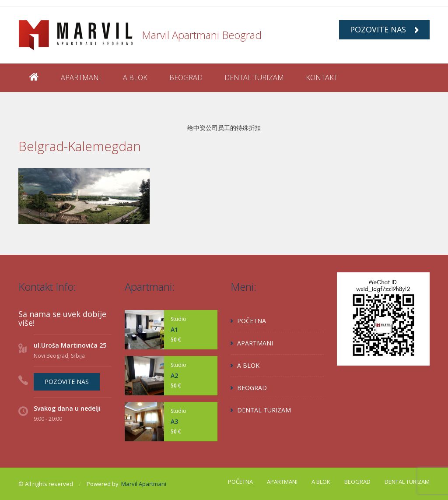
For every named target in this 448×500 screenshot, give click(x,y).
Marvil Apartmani (144, 484)
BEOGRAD (186, 77)
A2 (174, 375)
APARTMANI (81, 77)
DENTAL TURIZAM (254, 77)
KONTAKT (322, 77)
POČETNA (252, 321)
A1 (174, 329)
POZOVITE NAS (384, 29)
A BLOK (135, 77)
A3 (174, 421)
